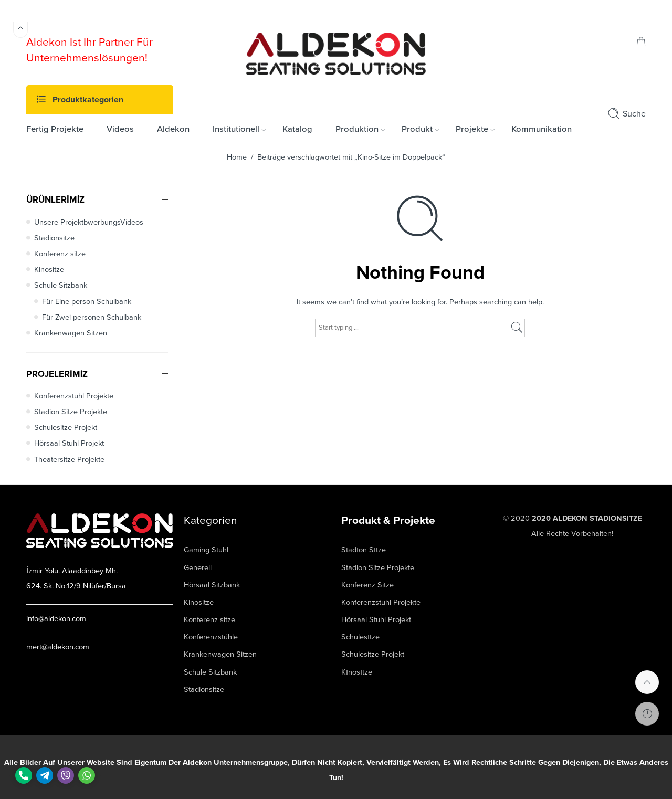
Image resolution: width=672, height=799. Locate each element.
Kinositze (49, 270)
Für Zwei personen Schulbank (92, 317)
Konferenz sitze (60, 254)
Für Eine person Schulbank (87, 302)
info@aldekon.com (56, 619)
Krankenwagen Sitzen (71, 333)
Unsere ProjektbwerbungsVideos (89, 222)
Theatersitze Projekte (69, 460)
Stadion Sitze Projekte (71, 412)
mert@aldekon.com (58, 647)
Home (237, 157)
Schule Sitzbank (61, 285)
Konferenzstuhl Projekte (74, 396)
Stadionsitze (54, 238)
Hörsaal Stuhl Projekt (69, 443)
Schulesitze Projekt (66, 428)
